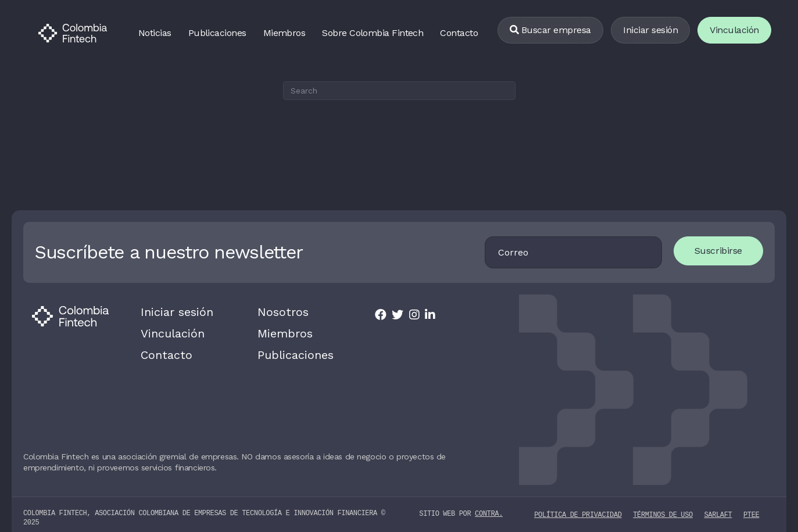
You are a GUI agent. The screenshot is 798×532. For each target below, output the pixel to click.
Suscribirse (727, 251)
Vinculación (167, 330)
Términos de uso (663, 507)
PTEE (751, 507)
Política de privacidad (578, 507)
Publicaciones (217, 33)
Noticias (155, 33)
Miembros (285, 33)
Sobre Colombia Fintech (373, 33)
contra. (489, 507)
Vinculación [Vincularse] (734, 30)
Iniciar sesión (650, 30)
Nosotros (277, 311)
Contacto (459, 33)
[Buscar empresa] (550, 30)
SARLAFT (718, 507)
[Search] (399, 91)
